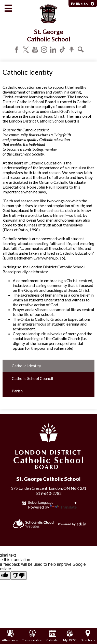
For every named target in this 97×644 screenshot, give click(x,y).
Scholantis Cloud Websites (33, 524)
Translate (63, 507)
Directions (88, 636)
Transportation (32, 636)
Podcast (72, 50)
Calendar (53, 636)
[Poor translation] (19, 576)
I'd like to (83, 4)
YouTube (35, 50)
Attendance (10, 636)
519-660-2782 (49, 493)
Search (81, 50)
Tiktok (62, 50)
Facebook (17, 50)
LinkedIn (53, 50)
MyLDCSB (70, 636)
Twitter (26, 50)
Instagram (44, 50)
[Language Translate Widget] (52, 503)
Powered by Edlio (72, 524)
